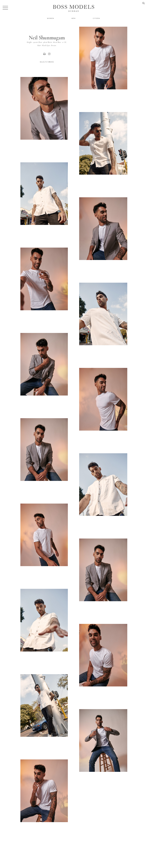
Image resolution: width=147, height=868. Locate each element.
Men (74, 18)
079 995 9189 (98, 854)
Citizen (96, 18)
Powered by (73, 866)
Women (51, 18)
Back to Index (47, 62)
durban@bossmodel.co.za (124, 854)
